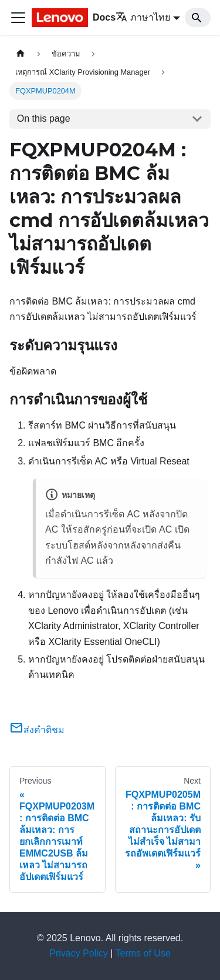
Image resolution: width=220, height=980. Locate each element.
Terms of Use (143, 953)
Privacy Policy (79, 953)
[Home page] (21, 54)
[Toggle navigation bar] (18, 18)
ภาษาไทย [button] (143, 17)
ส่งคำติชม (37, 730)
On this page (44, 118)
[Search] (198, 18)
